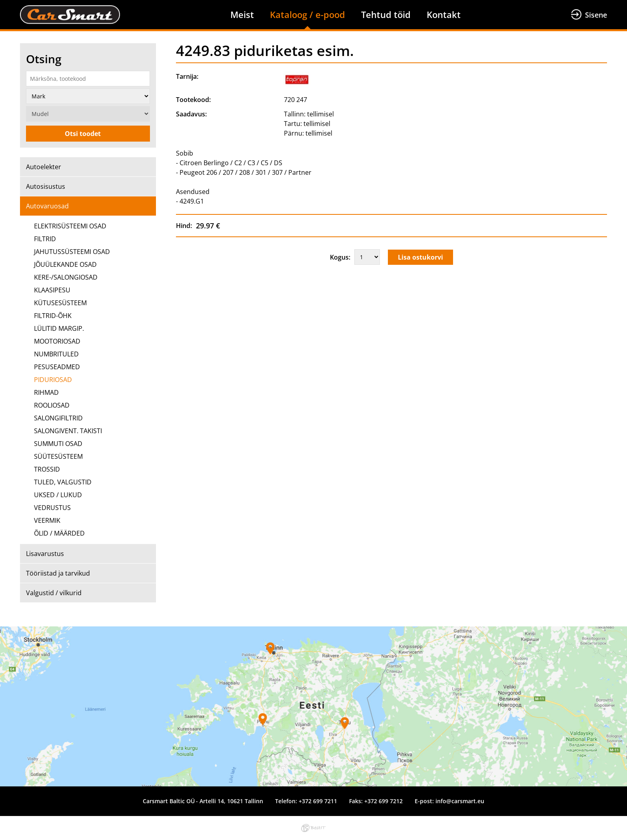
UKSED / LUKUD (58, 495)
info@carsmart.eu (460, 801)
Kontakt (444, 14)
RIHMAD (46, 392)
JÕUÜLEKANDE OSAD (65, 264)
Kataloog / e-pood (308, 14)
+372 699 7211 (318, 801)
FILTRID (45, 239)
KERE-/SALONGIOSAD (66, 277)
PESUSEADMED (57, 367)
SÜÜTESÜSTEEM (58, 456)
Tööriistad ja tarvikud (58, 573)
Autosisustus (46, 186)
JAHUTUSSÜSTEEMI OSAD (72, 252)
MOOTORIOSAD (57, 341)
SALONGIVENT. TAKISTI (68, 431)
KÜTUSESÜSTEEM (60, 303)
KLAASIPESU (52, 290)
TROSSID (47, 469)
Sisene (596, 15)
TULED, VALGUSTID (63, 482)
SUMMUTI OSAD (58, 444)
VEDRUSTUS (52, 508)
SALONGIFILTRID (58, 418)
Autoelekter (44, 167)
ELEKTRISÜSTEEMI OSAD (70, 226)
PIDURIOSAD (53, 380)
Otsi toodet (83, 134)
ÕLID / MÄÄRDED (59, 533)
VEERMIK (47, 520)
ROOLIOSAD (52, 405)
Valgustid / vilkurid (54, 593)
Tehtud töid (386, 14)
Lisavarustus (45, 554)
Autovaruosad (47, 206)
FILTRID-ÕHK (53, 316)
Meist (242, 14)
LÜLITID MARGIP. (59, 328)
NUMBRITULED (56, 354)
